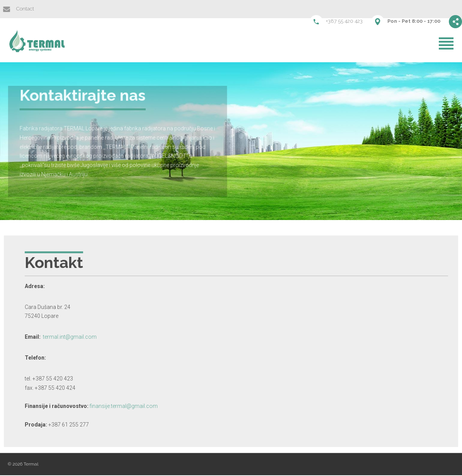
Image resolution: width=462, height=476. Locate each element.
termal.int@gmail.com (82, 338)
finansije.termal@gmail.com (136, 407)
